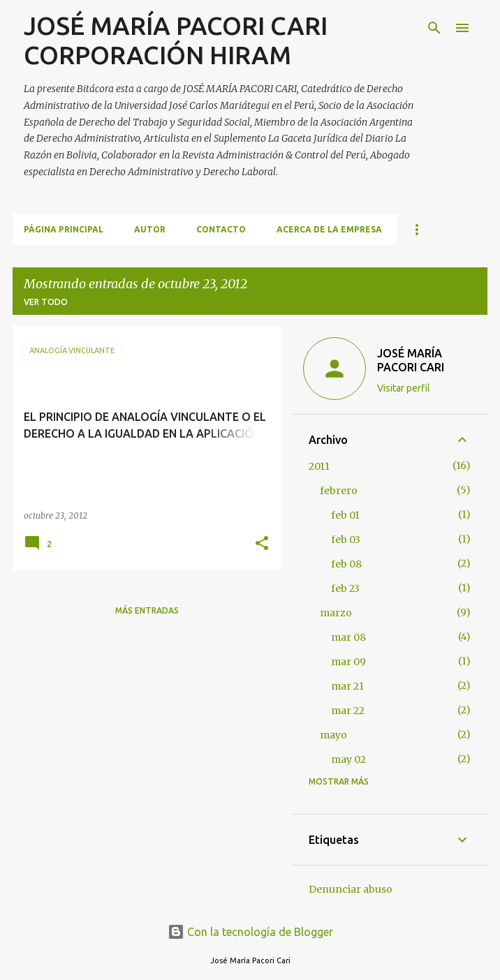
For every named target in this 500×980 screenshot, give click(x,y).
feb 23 (345, 588)
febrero (339, 491)
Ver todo (46, 302)
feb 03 (346, 540)
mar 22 (348, 711)
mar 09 (348, 662)
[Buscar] (434, 28)
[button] (262, 544)
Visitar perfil (404, 388)
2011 (319, 466)
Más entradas (147, 610)
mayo (333, 735)
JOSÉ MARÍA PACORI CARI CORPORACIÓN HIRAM (176, 40)
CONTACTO (221, 229)
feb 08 (346, 564)
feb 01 (345, 515)
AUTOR (150, 229)
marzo (336, 613)
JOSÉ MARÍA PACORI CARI (411, 360)
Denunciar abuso (351, 889)
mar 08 (348, 637)
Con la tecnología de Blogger (250, 932)
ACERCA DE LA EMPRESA (329, 229)
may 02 (348, 759)
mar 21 (347, 686)
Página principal (64, 229)
